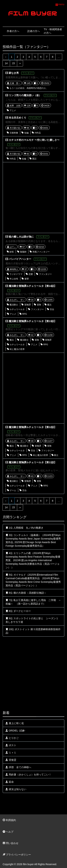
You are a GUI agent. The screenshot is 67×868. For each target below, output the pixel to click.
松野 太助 (14, 106)
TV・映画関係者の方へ (53, 31)
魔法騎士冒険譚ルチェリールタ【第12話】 (33, 427)
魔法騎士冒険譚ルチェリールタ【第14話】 (33, 286)
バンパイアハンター (20, 259)
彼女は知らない (16, 789)
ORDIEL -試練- (15, 731)
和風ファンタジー (40, 252)
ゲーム (12, 490)
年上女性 (13, 279)
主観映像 (12, 133)
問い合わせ (11, 843)
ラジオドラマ (15, 274)
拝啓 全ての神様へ (18, 767)
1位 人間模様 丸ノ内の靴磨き (24, 528)
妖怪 (10, 252)
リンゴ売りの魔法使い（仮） (25, 95)
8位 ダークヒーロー (18, 611)
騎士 (55, 455)
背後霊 (11, 760)
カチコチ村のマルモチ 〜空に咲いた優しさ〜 (34, 140)
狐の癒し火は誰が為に (21, 237)
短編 (25, 133)
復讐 (25, 279)
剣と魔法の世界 (16, 349)
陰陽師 (22, 252)
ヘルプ (8, 832)
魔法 (48, 305)
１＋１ (11, 753)
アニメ (11, 110)
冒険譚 (26, 305)
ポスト (11, 745)
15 (14, 63)
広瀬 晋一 (14, 83)
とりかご (12, 738)
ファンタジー (44, 274)
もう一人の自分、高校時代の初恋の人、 (27, 88)
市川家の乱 (14, 128)
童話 (33, 159)
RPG (23, 314)
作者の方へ (13, 31)
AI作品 (36, 133)
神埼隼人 (13, 269)
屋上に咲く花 (15, 723)
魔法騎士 (12, 305)
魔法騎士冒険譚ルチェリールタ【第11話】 (33, 462)
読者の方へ (34, 31)
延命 (10, 782)
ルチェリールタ (16, 309)
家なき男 (14, 73)
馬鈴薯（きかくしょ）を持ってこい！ (28, 775)
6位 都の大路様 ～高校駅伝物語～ (26, 593)
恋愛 (29, 274)
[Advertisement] (33, 198)
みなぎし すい (16, 300)
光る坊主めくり (18, 118)
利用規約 (9, 820)
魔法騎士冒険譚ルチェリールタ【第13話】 (33, 321)
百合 (50, 309)
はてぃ (12, 247)
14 (6, 63)
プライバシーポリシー (17, 855)
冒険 (37, 305)
